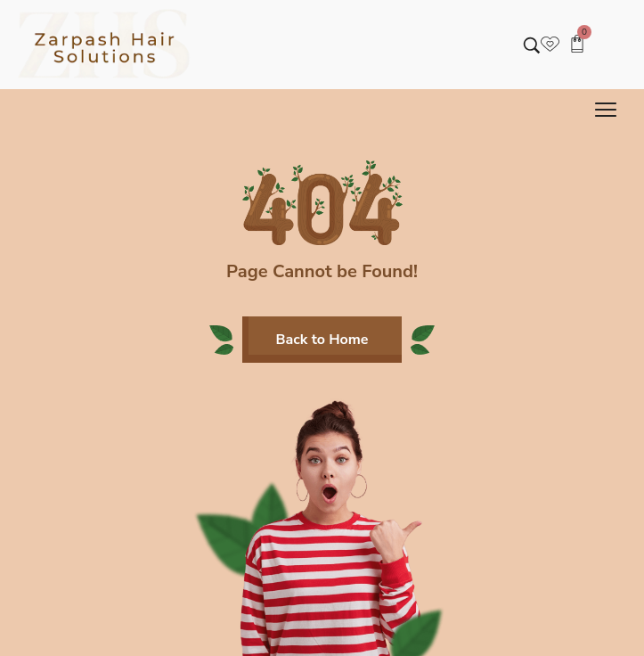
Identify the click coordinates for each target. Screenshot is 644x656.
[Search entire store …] (532, 45)
